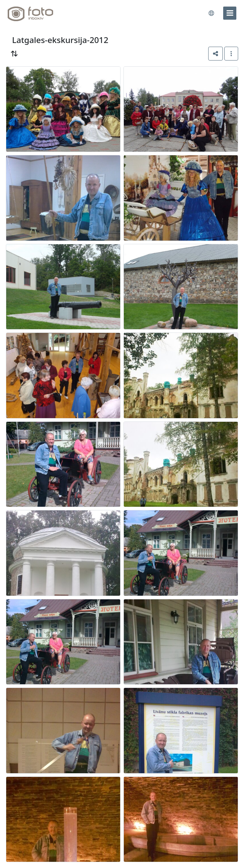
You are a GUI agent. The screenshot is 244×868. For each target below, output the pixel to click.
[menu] (230, 13)
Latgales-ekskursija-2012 (60, 40)
